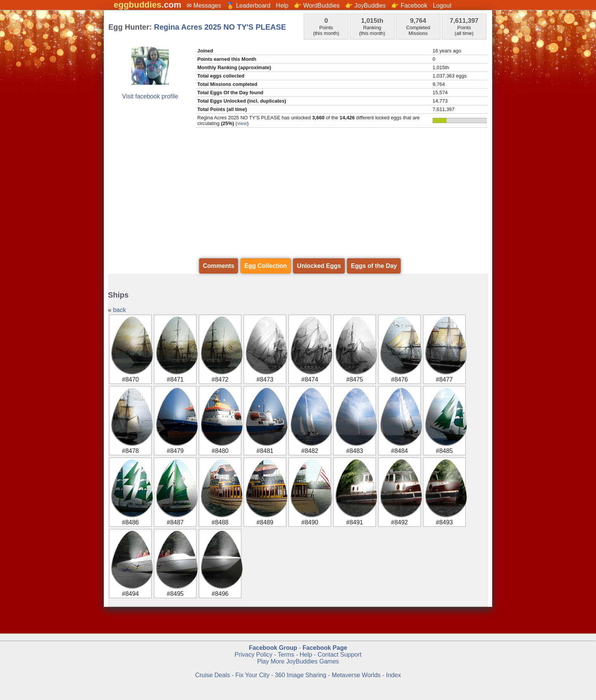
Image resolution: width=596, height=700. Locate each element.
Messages (207, 6)
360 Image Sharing (301, 675)
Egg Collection (266, 266)
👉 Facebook (409, 6)
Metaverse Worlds (356, 675)
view (242, 123)
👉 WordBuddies (317, 6)
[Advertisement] (298, 199)
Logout (442, 6)
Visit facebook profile (150, 96)
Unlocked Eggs (319, 266)
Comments (219, 266)
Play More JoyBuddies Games (298, 661)
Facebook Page (325, 648)
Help (282, 6)
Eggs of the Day (374, 266)
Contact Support (339, 655)
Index (394, 675)
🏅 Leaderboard (248, 6)
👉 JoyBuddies (365, 6)
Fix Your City (253, 675)
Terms (286, 655)
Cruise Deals (212, 675)
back (119, 310)
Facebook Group (273, 648)
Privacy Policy (254, 655)
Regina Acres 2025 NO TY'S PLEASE (220, 27)
